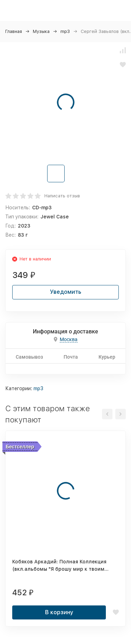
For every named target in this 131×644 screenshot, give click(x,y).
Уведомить (65, 292)
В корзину (59, 612)
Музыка (41, 31)
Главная (14, 31)
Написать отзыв (62, 196)
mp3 (65, 31)
